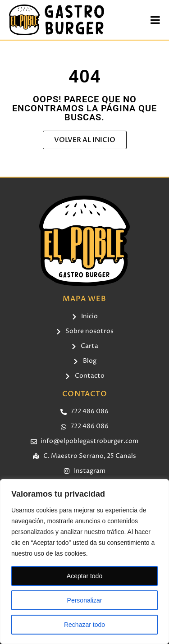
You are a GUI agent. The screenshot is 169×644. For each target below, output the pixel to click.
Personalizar (85, 600)
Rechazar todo (84, 625)
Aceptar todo (84, 576)
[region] (84, 562)
